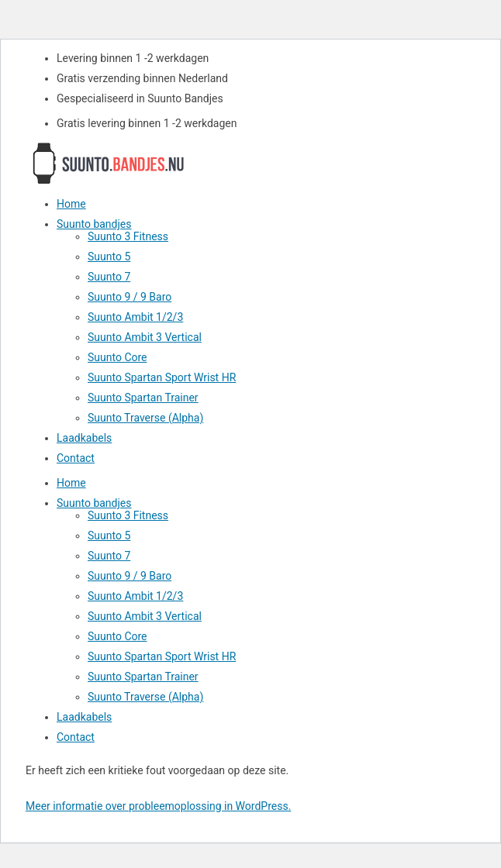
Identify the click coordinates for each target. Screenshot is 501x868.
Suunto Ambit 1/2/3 (135, 317)
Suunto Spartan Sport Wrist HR (162, 377)
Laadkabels (84, 438)
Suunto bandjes (94, 224)
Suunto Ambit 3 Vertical (145, 337)
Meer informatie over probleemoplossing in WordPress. (158, 806)
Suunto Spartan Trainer (143, 398)
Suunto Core (117, 357)
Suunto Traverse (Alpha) (145, 418)
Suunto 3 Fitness (128, 236)
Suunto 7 (109, 277)
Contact (76, 458)
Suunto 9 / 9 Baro (130, 297)
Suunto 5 (109, 257)
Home (71, 204)
